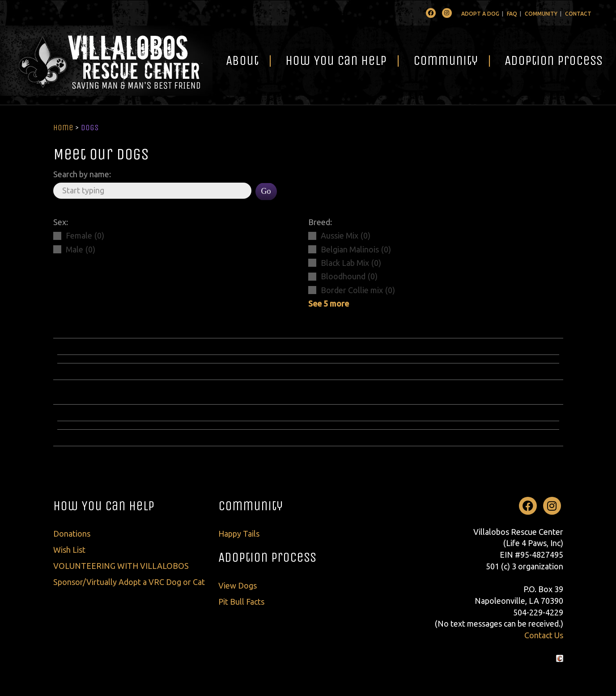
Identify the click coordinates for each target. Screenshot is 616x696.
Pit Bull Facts (241, 602)
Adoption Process (554, 60)
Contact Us (544, 635)
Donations (72, 534)
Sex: (61, 222)
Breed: (320, 222)
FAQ (512, 14)
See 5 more (329, 303)
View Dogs (238, 585)
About (242, 60)
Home (63, 128)
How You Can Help (336, 60)
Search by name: (82, 174)
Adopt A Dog (480, 14)
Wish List (69, 550)
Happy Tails (239, 534)
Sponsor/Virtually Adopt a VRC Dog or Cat (129, 582)
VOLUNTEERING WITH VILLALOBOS (121, 566)
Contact (578, 14)
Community (541, 14)
